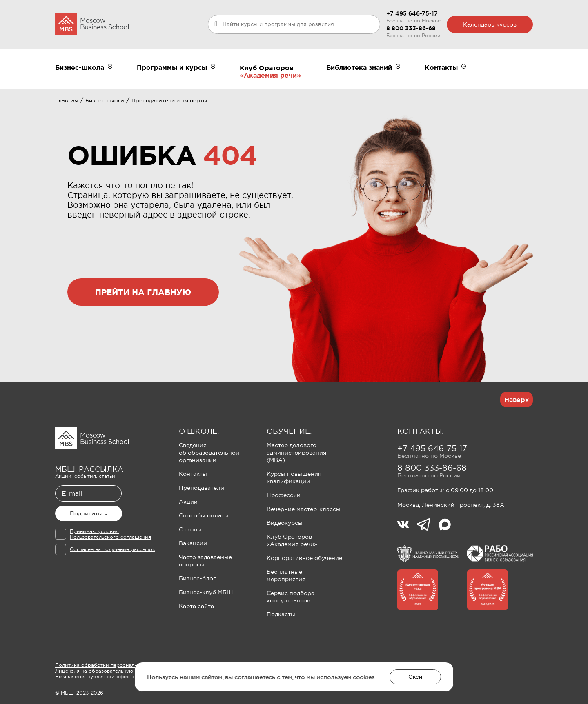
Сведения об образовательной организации (209, 453)
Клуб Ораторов (267, 68)
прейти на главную (143, 292)
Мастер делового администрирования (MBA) (296, 453)
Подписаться (89, 513)
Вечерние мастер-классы (304, 509)
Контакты (193, 474)
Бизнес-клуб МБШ (206, 592)
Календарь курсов (490, 24)
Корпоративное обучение (304, 558)
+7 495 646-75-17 (412, 13)
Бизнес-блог (197, 578)
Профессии (284, 495)
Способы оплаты (204, 515)
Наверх (517, 400)
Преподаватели (202, 488)
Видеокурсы (285, 523)
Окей (415, 677)
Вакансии (193, 543)
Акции (188, 502)
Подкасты (281, 614)
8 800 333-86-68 (411, 28)
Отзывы (190, 529)
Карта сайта (196, 606)
